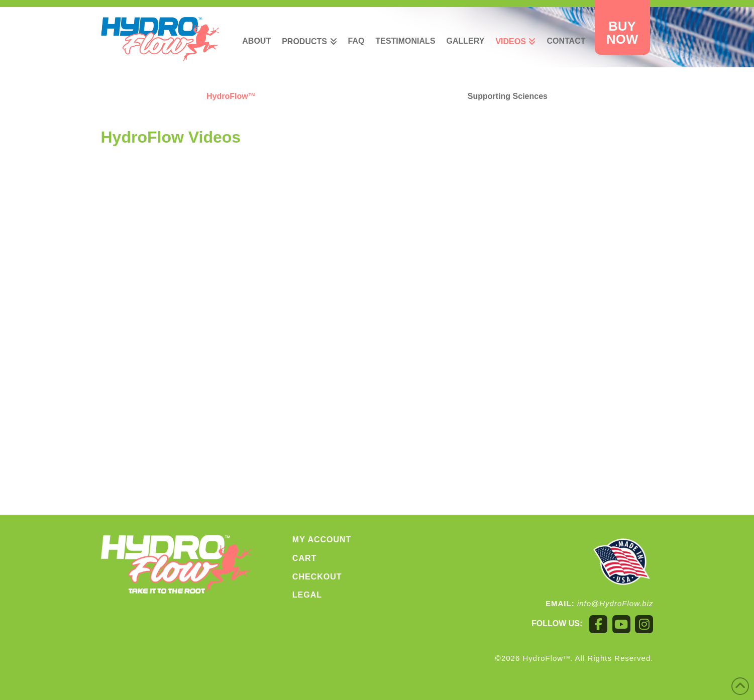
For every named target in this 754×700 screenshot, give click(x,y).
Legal (307, 595)
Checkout (317, 577)
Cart (304, 558)
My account (322, 540)
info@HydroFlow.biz (615, 603)
